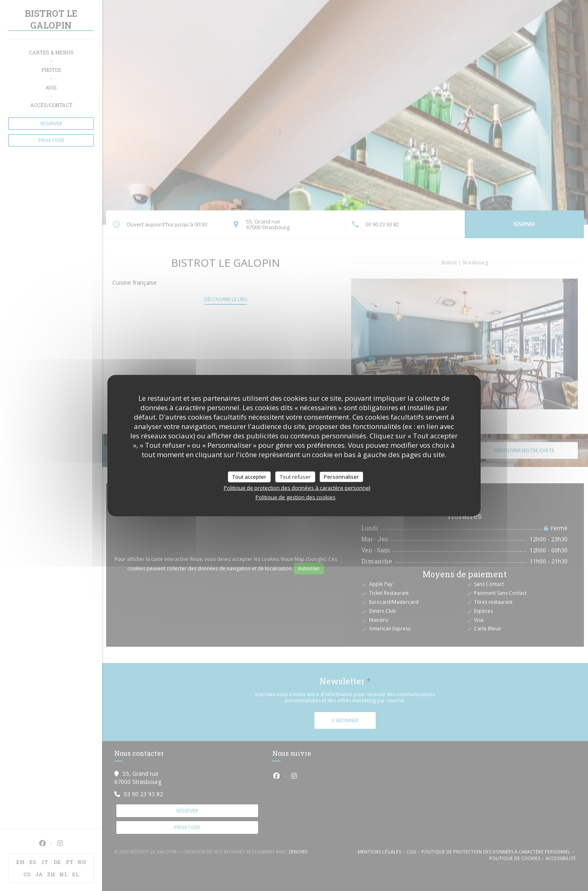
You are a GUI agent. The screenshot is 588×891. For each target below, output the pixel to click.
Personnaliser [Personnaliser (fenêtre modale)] (341, 476)
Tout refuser (295, 476)
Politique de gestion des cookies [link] (296, 497)
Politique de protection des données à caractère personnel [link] (297, 488)
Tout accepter (249, 476)
